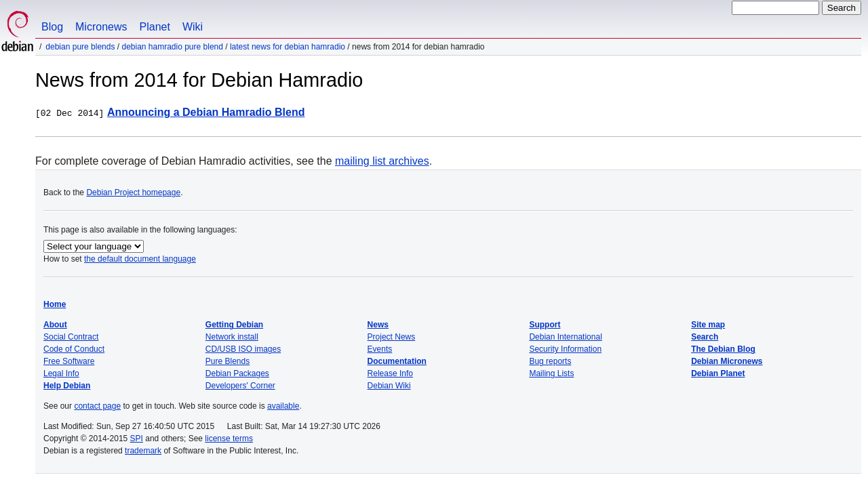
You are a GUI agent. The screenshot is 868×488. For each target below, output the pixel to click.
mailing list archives (382, 161)
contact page (97, 406)
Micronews (101, 27)
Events (380, 349)
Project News (392, 337)
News (378, 325)
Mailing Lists (551, 373)
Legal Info (61, 373)
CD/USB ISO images (243, 349)
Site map (708, 325)
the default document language (140, 259)
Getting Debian (234, 325)
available (283, 406)
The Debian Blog (723, 349)
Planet (155, 27)
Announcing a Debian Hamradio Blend (206, 112)
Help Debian (67, 386)
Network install (232, 337)
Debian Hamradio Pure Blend (172, 47)
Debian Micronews (727, 361)
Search (705, 337)
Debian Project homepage (133, 192)
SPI (137, 439)
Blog (52, 27)
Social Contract (71, 337)
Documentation (397, 361)
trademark (143, 451)
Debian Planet (718, 373)
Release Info (390, 373)
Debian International (565, 337)
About (55, 325)
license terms (229, 439)
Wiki (193, 27)
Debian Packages (237, 373)
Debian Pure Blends (80, 47)
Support (545, 325)
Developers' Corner (240, 386)
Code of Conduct (74, 349)
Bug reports (550, 361)
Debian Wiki (389, 386)
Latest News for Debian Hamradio (288, 47)
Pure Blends (228, 361)
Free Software (69, 361)
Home (55, 304)
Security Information (565, 349)
